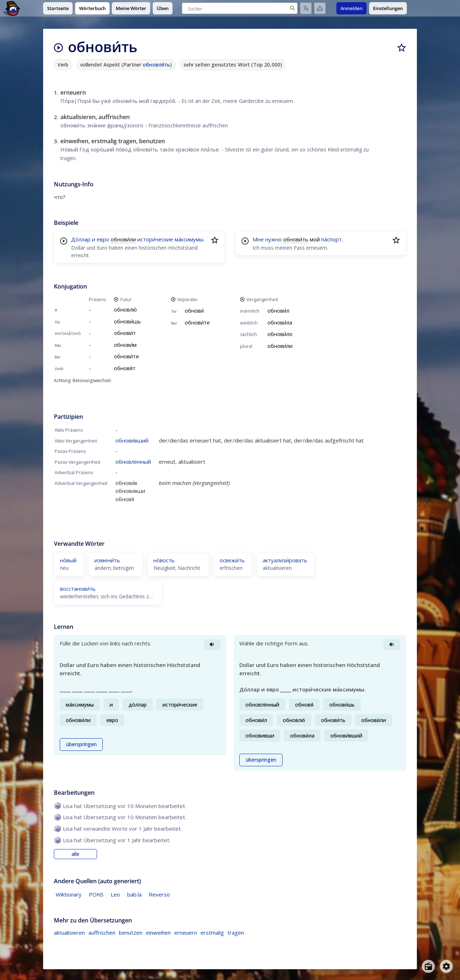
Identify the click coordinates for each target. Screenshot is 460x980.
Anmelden (351, 8)
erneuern (186, 933)
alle (75, 854)
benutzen (131, 933)
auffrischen (102, 933)
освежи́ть (232, 560)
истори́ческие (155, 239)
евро (103, 239)
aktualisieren (69, 933)
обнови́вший (132, 440)
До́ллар (81, 239)
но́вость (164, 560)
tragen (236, 933)
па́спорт (332, 239)
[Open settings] (446, 966)
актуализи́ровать (285, 560)
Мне (258, 239)
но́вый (68, 560)
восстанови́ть (78, 589)
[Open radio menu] (428, 966)
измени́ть (107, 560)
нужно (273, 239)
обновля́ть (156, 65)
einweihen (158, 933)
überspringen (81, 744)
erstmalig (212, 933)
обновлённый (133, 462)
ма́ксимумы (189, 239)
